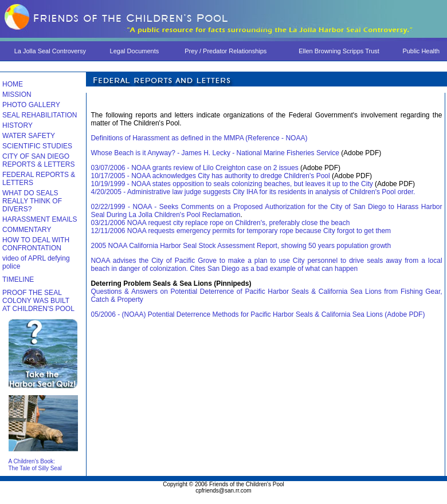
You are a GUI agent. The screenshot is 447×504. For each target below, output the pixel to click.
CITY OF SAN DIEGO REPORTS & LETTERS (38, 160)
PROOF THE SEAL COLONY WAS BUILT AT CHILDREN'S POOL (38, 301)
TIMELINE (18, 279)
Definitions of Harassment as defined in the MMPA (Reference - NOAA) (199, 138)
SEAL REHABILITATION (40, 115)
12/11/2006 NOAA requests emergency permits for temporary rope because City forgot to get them (241, 231)
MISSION (17, 94)
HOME (13, 84)
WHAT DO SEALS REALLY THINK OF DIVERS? (32, 201)
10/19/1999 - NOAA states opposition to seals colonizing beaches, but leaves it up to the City (233, 184)
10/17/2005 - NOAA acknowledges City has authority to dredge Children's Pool (211, 176)
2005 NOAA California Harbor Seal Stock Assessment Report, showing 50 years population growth (241, 246)
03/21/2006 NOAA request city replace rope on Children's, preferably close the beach (220, 223)
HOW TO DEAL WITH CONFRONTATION (36, 244)
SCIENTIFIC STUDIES (37, 146)
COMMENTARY (27, 230)
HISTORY (17, 125)
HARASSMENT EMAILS (40, 219)
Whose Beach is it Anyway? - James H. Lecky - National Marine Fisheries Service (215, 153)
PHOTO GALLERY (31, 105)
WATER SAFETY (29, 136)
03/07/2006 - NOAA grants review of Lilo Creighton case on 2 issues (195, 168)
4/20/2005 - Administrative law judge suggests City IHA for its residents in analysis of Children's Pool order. (253, 192)
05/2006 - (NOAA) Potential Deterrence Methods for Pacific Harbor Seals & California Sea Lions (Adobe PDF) (258, 314)
